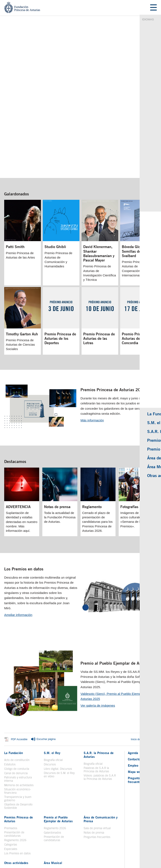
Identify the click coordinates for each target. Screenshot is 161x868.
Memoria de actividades (19, 724)
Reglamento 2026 (15, 779)
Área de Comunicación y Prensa (101, 758)
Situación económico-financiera (18, 730)
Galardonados (17, 133)
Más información (92, 359)
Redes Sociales (104, 837)
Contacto (134, 698)
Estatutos (10, 703)
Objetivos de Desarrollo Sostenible (18, 745)
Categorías (11, 783)
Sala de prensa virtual (97, 767)
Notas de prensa (94, 771)
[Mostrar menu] (153, 8)
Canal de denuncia (16, 712)
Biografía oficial (53, 699)
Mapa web (135, 711)
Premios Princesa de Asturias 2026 (113, 329)
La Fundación (14, 692)
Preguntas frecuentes (97, 776)
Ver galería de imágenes (98, 644)
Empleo (133, 704)
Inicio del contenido (144, 678)
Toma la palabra (14, 809)
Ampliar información (18, 554)
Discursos (50, 703)
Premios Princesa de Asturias (19, 758)
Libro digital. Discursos (58, 708)
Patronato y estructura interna (18, 718)
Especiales (11, 788)
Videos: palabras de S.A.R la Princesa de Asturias (100, 716)
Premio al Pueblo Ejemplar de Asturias (116, 602)
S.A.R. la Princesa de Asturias (99, 694)
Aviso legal (29, 837)
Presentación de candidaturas (14, 773)
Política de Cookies (128, 837)
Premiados (11, 767)
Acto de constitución (17, 699)
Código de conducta (17, 708)
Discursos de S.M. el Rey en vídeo (59, 714)
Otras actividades (16, 802)
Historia (49, 809)
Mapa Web (58, 837)
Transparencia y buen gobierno (18, 737)
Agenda (133, 692)
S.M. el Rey (52, 692)
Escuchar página (43, 678)
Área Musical (53, 802)
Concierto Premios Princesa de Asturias (61, 819)
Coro (47, 813)
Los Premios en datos (24, 508)
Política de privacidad (80, 837)
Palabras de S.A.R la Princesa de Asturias (96, 709)
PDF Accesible (19, 678)
